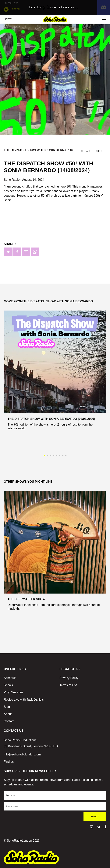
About (8, 714)
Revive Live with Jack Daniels (24, 700)
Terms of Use (69, 685)
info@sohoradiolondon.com (22, 754)
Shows (8, 685)
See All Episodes (92, 151)
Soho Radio (12, 180)
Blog (7, 707)
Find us (9, 762)
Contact (9, 721)
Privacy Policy (69, 678)
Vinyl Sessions (14, 692)
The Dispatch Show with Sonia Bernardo (39, 150)
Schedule (10, 678)
